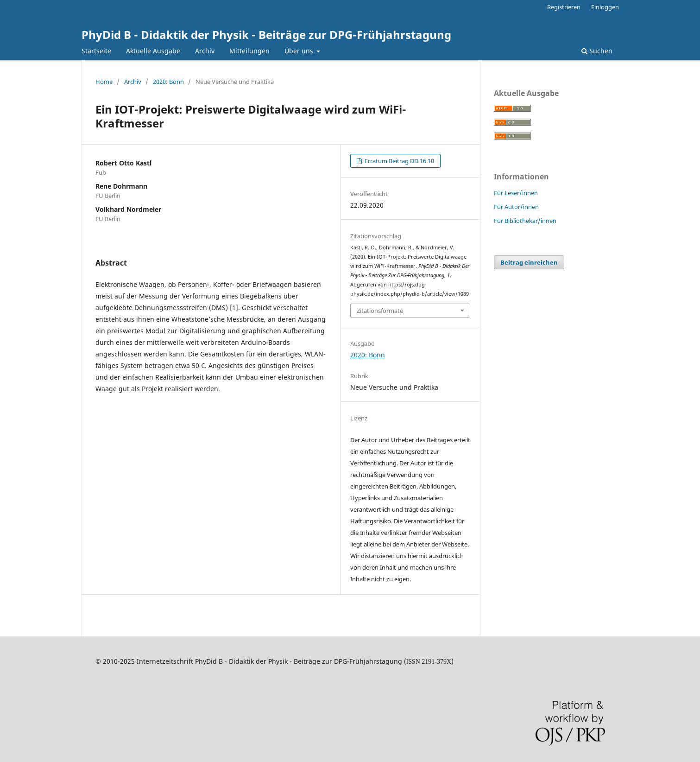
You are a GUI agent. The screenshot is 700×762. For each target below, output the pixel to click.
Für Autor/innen (516, 207)
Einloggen (605, 7)
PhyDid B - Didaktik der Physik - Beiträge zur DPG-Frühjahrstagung (266, 35)
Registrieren (564, 7)
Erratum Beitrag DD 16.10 (399, 161)
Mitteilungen (249, 51)
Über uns (300, 51)
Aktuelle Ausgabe (153, 51)
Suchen (597, 51)
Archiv (205, 51)
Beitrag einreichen (529, 262)
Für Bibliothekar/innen (525, 221)
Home (104, 82)
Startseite (96, 51)
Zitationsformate (380, 311)
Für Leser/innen (516, 193)
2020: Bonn (168, 82)
